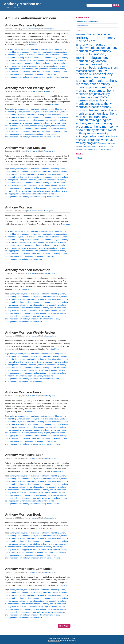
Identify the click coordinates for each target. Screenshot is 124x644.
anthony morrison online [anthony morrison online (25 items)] (97, 82)
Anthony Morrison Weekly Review (30, 333)
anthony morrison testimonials (54, 63)
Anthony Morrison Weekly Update (30, 88)
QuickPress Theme (54, 641)
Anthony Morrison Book (23, 515)
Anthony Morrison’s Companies (29, 569)
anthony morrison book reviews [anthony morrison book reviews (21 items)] (92, 66)
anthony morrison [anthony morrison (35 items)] (90, 38)
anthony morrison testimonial (31, 63)
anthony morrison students (49, 60)
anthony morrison (16, 49)
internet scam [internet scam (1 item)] (103, 143)
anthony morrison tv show (29, 69)
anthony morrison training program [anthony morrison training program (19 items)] (94, 118)
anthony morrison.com (27, 72)
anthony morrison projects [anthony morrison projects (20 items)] (95, 92)
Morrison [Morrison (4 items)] (112, 143)
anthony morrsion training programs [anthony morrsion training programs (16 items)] (96, 141)
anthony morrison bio (32, 49)
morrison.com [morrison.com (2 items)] (81, 146)
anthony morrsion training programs (50, 612)
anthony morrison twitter (50, 69)
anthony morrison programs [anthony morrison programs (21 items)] (94, 89)
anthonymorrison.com (13, 77)
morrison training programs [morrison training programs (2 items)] (86, 149)
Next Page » (64, 626)
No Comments (33, 29)
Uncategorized (50, 29)
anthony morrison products (28, 58)
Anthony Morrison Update (24, 25)
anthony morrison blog (50, 49)
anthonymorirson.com (28, 74)
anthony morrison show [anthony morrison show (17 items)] (91, 99)
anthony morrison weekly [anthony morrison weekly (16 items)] (92, 133)
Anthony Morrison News (23, 392)
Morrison (64, 77)
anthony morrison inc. (29, 55)
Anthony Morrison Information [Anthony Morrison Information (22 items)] (91, 79)
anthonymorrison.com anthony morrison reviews (41, 77)
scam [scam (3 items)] (98, 149)
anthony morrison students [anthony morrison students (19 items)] (91, 102)
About (79, 158)
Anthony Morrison (19, 207)
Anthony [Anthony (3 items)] (79, 35)
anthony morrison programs (50, 58)
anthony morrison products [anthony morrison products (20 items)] (93, 86)
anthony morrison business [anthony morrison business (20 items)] (91, 72)
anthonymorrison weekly (47, 74)
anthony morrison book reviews (48, 52)
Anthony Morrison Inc (23, 4)
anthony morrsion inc (45, 72)
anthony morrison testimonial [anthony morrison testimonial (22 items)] (94, 109)
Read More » (33, 45)
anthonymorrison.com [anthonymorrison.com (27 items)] (92, 44)
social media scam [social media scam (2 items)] (107, 149)
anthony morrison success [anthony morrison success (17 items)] (94, 105)
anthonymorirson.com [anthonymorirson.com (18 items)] (98, 34)
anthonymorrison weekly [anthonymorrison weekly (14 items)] (91, 136)
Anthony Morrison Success (25, 148)
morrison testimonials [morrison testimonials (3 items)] (104, 146)
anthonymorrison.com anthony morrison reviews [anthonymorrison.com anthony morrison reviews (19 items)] (97, 49)
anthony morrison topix (14, 66)
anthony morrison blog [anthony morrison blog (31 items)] (91, 56)
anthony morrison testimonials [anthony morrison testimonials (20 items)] (96, 112)
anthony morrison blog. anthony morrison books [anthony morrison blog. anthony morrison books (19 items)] (92, 61)
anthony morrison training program (37, 66)
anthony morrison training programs (46, 550)
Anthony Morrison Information (49, 55)
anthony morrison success (51, 544)
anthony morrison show (28, 60)
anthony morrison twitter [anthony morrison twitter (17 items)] (100, 130)
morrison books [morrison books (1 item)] (91, 147)
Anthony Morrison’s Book (24, 455)
